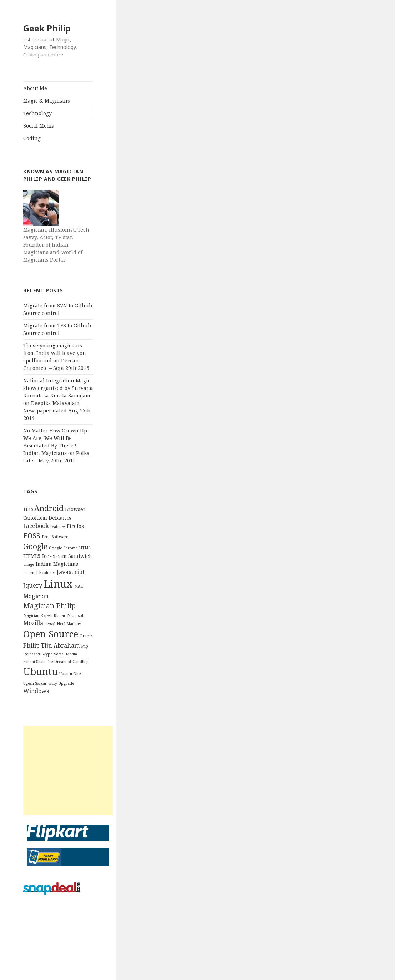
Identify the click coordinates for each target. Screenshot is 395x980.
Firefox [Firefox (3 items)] (76, 526)
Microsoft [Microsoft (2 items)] (76, 615)
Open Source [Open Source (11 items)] (51, 634)
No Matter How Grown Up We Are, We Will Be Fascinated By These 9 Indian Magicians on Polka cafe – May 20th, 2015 (56, 446)
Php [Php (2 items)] (85, 646)
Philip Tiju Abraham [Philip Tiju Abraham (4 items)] (51, 645)
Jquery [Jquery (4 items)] (33, 585)
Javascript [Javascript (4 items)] (71, 572)
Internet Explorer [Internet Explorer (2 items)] (39, 573)
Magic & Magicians (47, 101)
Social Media (39, 126)
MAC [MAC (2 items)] (79, 586)
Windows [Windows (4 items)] (36, 691)
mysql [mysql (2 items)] (50, 624)
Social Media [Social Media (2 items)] (66, 654)
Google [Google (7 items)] (35, 546)
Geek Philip (47, 28)
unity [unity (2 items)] (53, 683)
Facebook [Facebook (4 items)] (36, 526)
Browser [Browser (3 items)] (75, 509)
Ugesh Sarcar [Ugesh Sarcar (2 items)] (35, 683)
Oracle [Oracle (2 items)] (86, 636)
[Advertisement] (68, 771)
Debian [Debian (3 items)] (57, 518)
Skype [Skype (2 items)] (47, 654)
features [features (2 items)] (58, 526)
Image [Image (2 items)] (29, 564)
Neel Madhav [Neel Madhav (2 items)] (69, 624)
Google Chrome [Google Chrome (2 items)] (63, 548)
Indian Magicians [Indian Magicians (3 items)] (57, 564)
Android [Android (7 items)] (49, 508)
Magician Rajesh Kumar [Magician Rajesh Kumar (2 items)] (44, 615)
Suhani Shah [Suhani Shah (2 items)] (34, 662)
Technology (37, 113)
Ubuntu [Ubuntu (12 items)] (41, 672)
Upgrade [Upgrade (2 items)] (66, 683)
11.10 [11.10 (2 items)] (28, 510)
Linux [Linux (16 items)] (58, 584)
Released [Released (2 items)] (32, 654)
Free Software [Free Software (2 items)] (55, 537)
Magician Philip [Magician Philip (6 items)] (49, 606)
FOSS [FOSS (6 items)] (32, 536)
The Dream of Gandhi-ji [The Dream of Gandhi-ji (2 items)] (67, 662)
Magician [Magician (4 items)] (36, 596)
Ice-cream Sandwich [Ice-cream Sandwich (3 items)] (67, 556)
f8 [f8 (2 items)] (69, 518)
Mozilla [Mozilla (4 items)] (33, 623)
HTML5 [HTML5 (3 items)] (32, 556)
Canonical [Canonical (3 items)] (35, 518)
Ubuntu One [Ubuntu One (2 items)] (70, 674)
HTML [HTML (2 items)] (85, 548)
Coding (32, 138)
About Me (35, 88)
